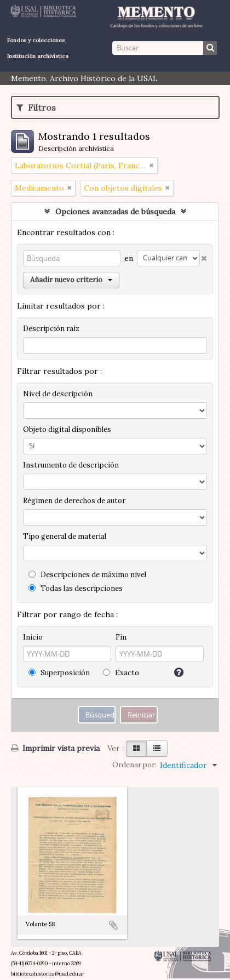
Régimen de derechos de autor (74, 501)
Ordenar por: (134, 765)
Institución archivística (38, 56)
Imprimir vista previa (55, 748)
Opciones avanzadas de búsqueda (115, 212)
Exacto (121, 673)
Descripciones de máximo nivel (87, 575)
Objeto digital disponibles (67, 429)
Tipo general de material (65, 536)
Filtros (36, 107)
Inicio (33, 637)
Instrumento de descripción (71, 465)
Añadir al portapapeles (113, 925)
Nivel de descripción (58, 394)
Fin (121, 637)
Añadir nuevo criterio (71, 280)
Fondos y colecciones (36, 40)
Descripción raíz (51, 329)
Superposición (59, 673)
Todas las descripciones (76, 588)
